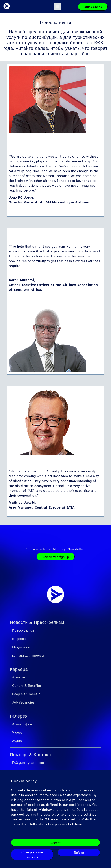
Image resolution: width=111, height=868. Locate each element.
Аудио (17, 741)
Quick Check (93, 7)
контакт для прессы (28, 656)
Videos (17, 733)
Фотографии (22, 724)
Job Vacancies (23, 702)
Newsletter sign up (56, 557)
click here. (75, 824)
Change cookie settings (32, 855)
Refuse (79, 853)
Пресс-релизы (24, 630)
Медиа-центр (23, 647)
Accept (55, 843)
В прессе (19, 639)
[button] (57, 7)
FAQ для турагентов (28, 763)
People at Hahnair (26, 694)
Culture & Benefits (26, 686)
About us (19, 677)
